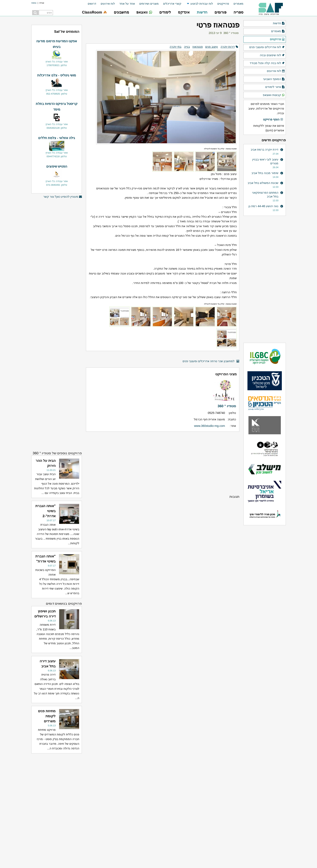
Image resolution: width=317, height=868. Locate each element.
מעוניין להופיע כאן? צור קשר (63, 197)
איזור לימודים (275, 87)
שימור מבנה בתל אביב (265, 173)
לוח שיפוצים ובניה (272, 55)
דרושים (92, 4)
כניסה (34, 3)
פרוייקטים (223, 4)
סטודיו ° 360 (231, 33)
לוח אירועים (108, 4)
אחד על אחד (127, 4)
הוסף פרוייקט (273, 120)
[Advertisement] (163, 463)
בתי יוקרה (175, 47)
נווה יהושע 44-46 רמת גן (263, 206)
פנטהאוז (198, 47)
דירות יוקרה (228, 47)
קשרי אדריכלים (172, 4)
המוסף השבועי (274, 79)
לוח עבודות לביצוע (202, 4)
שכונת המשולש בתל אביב (263, 183)
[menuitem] (236, 4)
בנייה (187, 47)
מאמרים (238, 4)
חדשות (279, 23)
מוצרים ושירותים (149, 4)
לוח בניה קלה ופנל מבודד (267, 63)
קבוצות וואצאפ (274, 95)
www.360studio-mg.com (210, 426)
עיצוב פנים (212, 47)
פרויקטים (277, 39)
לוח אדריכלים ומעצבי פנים (267, 47)
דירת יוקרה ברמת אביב (265, 150)
